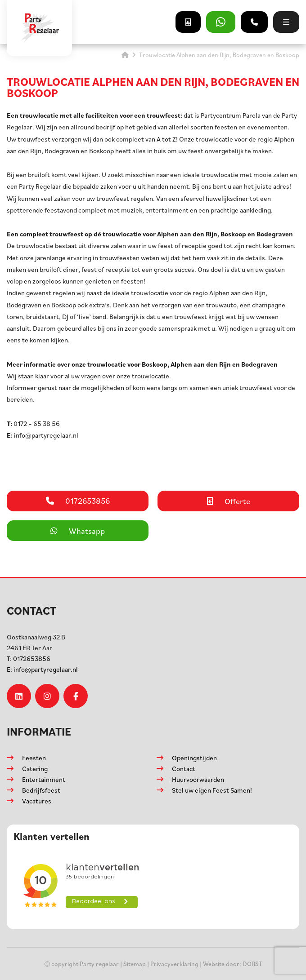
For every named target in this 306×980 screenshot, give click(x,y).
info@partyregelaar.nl (42, 669)
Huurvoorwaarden (198, 779)
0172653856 (29, 659)
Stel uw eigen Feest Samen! (212, 790)
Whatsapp (78, 531)
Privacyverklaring (174, 964)
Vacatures (37, 801)
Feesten (34, 758)
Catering (35, 769)
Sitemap (135, 964)
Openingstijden (194, 758)
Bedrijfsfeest (41, 790)
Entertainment (44, 779)
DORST (252, 964)
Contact (184, 769)
